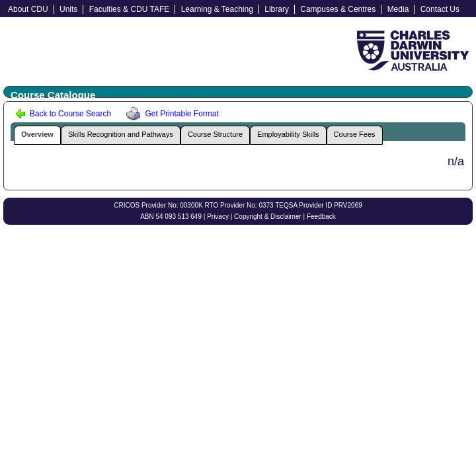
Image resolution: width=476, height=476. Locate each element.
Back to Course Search (63, 114)
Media (398, 9)
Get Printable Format (171, 114)
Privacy (218, 217)
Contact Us (440, 9)
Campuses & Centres (338, 9)
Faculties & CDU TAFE (130, 9)
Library (277, 9)
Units (68, 9)
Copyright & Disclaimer (268, 217)
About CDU (28, 9)
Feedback (321, 217)
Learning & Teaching (217, 9)
